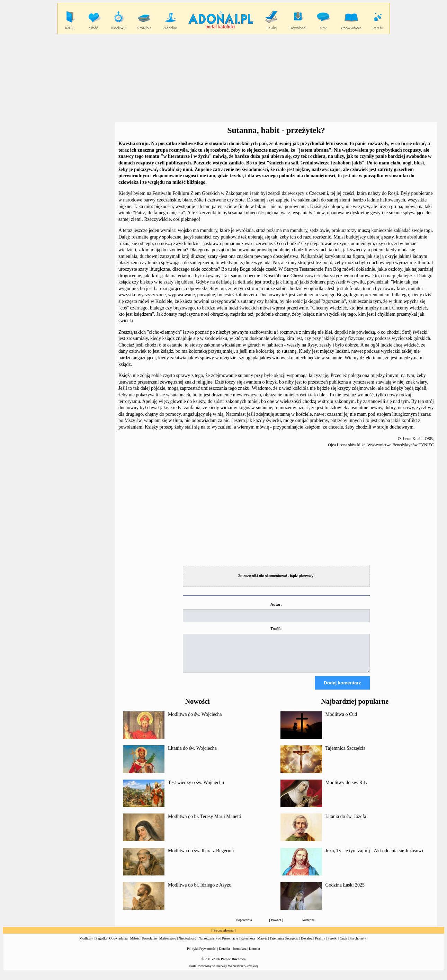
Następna (308, 926)
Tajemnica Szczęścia (346, 754)
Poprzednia (244, 926)
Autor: (276, 604)
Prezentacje (230, 945)
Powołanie (150, 945)
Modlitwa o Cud (341, 721)
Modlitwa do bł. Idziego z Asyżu (200, 891)
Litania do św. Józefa (346, 823)
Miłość (135, 945)
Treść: (276, 629)
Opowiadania (118, 945)
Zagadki (101, 945)
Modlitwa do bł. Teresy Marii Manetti (205, 823)
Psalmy (320, 945)
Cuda (343, 945)
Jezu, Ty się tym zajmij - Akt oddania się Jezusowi (374, 857)
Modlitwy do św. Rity (347, 789)
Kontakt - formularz (233, 955)
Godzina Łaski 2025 (345, 891)
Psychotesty (358, 945)
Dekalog (307, 945)
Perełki (332, 945)
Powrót (276, 926)
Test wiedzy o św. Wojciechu (196, 789)
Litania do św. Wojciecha (192, 754)
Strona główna (223, 937)
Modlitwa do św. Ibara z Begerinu (201, 857)
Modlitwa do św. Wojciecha (195, 721)
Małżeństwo (168, 945)
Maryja (262, 945)
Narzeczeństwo (209, 945)
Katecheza (248, 945)
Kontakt (254, 955)
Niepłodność (187, 945)
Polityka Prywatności (202, 955)
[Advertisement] (224, 78)
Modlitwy (86, 945)
